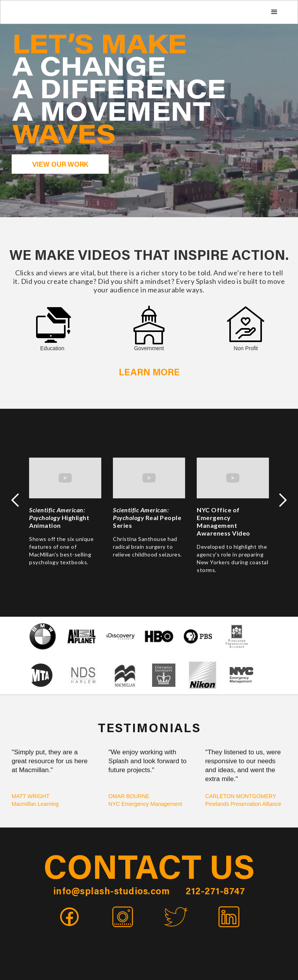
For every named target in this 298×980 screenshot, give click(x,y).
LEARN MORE (149, 373)
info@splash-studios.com (112, 892)
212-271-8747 (215, 892)
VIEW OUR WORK (60, 165)
